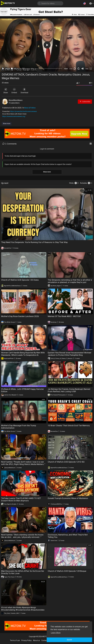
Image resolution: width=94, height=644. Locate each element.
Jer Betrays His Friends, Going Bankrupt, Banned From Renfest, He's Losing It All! (69, 390)
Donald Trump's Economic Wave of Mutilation (68, 498)
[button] (85, 3)
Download (27, 91)
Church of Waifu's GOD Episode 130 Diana (20, 280)
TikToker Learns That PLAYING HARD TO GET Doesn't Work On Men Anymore (21, 499)
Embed (16, 91)
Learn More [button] (56, 633)
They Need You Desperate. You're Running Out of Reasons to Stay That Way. (35, 242)
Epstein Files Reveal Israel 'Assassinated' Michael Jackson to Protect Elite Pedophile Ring (69, 354)
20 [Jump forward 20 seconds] (79, 69)
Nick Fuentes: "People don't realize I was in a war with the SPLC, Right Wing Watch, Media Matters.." (23, 463)
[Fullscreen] (91, 69)
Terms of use (15, 640)
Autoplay (84, 183)
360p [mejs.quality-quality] (87, 69)
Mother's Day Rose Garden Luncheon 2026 (20, 316)
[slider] (37, 68)
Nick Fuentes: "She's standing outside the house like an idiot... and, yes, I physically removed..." (22, 536)
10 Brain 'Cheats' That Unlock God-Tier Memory (69, 425)
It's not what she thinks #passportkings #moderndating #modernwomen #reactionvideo (23, 609)
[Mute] (83, 69)
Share (6, 91)
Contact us (45, 640)
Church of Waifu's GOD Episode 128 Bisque (67, 571)
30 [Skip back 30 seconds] (75, 69)
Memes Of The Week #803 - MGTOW (64, 316)
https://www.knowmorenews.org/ (14, 116)
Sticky (71, 183)
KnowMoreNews (16, 100)
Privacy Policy (26, 640)
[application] (47, 45)
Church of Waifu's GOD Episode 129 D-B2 (66, 462)
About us (36, 640)
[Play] (3, 69)
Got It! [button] (69, 640)
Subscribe (85, 101)
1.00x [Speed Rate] (71, 69)
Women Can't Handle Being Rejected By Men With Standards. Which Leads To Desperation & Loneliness (23, 355)
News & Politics (30, 108)
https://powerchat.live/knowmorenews (24, 111)
